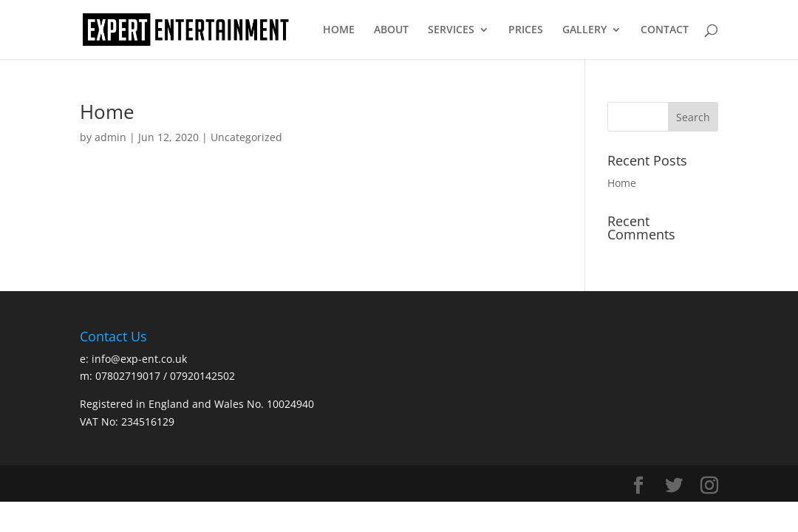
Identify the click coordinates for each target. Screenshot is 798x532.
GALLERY (584, 30)
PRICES (526, 30)
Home (107, 112)
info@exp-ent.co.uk (139, 359)
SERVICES (451, 30)
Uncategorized (246, 137)
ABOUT (391, 30)
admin (110, 137)
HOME (339, 30)
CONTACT (665, 30)
